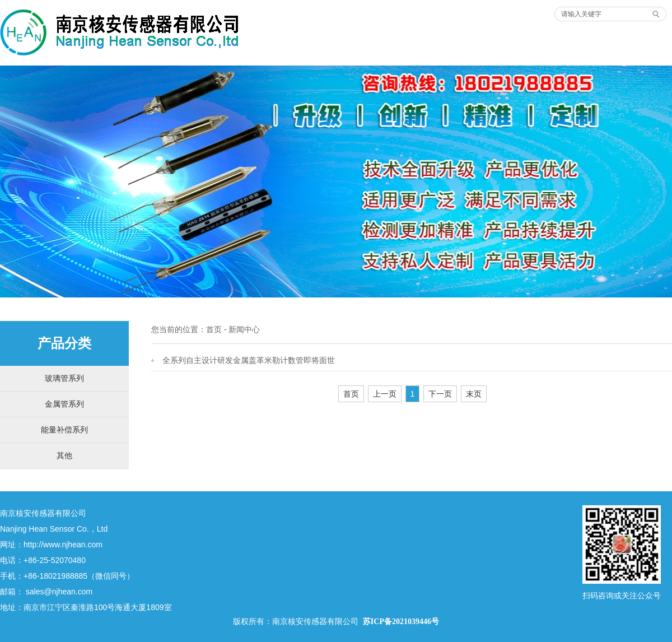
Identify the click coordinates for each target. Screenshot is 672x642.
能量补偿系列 (64, 430)
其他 (64, 455)
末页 (474, 394)
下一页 (440, 394)
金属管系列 (64, 404)
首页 (214, 329)
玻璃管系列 (64, 378)
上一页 (385, 394)
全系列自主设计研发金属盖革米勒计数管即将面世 (249, 360)
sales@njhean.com (59, 592)
